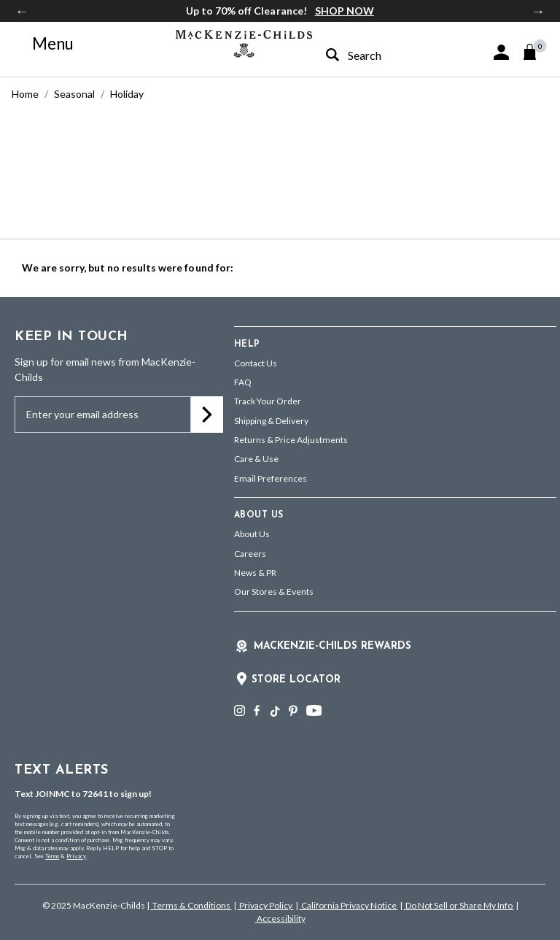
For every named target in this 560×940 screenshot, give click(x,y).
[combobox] (375, 55)
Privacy (76, 856)
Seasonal (74, 94)
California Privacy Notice (349, 905)
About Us (252, 534)
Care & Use (256, 459)
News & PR (255, 573)
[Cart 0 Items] (536, 52)
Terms (52, 856)
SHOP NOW (345, 11)
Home (25, 94)
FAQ (243, 382)
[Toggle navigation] (44, 44)
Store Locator (296, 680)
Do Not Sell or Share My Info (459, 905)
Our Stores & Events (274, 592)
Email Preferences (271, 478)
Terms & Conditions (191, 905)
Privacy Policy (266, 905)
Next (538, 11)
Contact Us (256, 363)
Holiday (127, 94)
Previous (22, 11)
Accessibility (280, 918)
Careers (250, 554)
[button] (501, 52)
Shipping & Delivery (271, 421)
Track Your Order (268, 401)
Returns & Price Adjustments (291, 440)
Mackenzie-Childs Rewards (332, 646)
